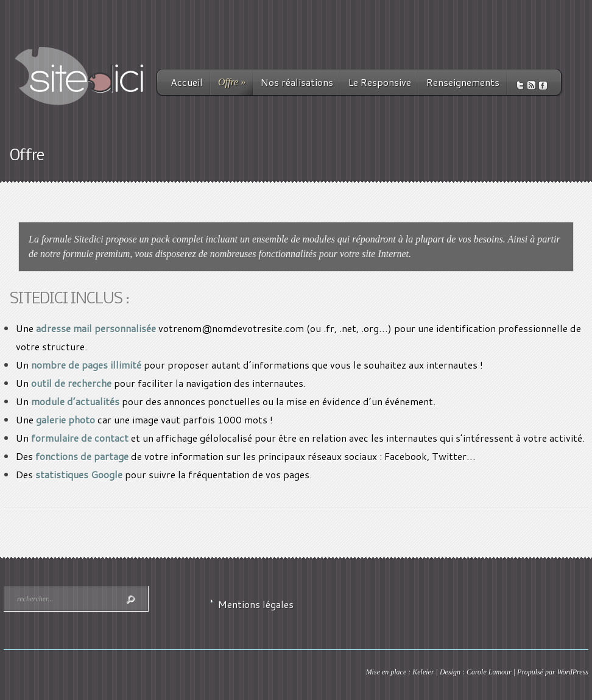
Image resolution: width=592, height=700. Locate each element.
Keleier (423, 672)
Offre (232, 82)
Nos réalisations (297, 82)
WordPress (573, 672)
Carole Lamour (489, 672)
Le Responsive (380, 82)
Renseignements (463, 82)
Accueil (187, 82)
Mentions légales (256, 604)
